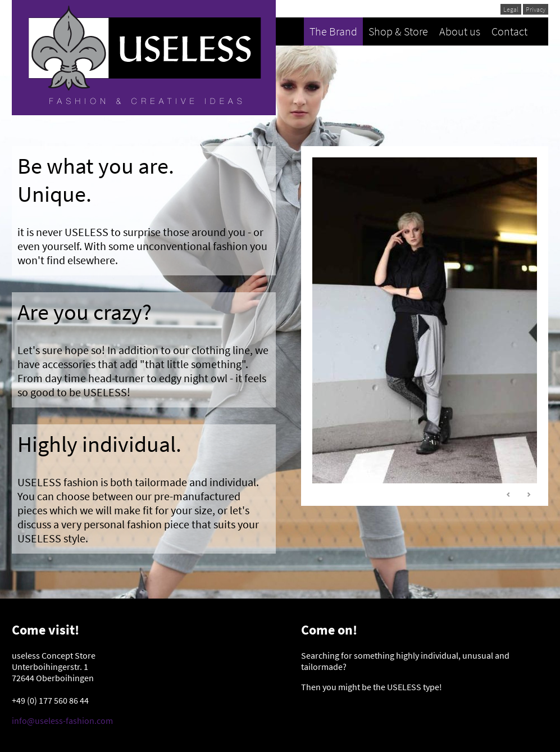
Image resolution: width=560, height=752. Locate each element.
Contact (509, 31)
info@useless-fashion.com (62, 721)
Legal (511, 9)
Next (529, 495)
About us (460, 31)
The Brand (333, 31)
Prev (509, 495)
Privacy (536, 9)
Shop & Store (398, 31)
